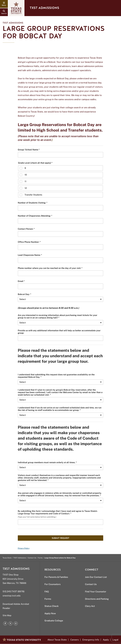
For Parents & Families (56, 577)
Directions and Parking (97, 599)
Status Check (52, 606)
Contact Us (32, 558)
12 (26, 188)
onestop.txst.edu (12, 596)
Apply (106, 640)
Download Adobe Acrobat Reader (16, 606)
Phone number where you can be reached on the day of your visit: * (50, 268)
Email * (21, 281)
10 (26, 175)
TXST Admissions (44, 8)
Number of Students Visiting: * (33, 203)
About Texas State (57, 640)
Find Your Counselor (96, 592)
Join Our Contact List (96, 577)
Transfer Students (33, 195)
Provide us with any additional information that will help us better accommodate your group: (59, 332)
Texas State (7, 558)
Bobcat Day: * (24, 294)
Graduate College (54, 621)
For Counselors (53, 584)
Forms (40, 558)
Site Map (7, 615)
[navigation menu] (4, 4)
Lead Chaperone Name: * (30, 255)
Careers (75, 640)
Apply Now (50, 613)
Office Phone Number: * (29, 242)
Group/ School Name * (29, 150)
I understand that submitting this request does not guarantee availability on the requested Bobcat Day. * (56, 376)
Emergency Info (91, 640)
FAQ (47, 592)
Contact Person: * (26, 229)
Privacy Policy (24, 548)
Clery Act (90, 606)
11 (26, 181)
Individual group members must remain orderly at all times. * (47, 462)
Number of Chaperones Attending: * (35, 216)
